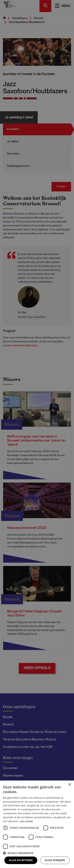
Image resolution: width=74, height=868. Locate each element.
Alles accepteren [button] (21, 860)
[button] (37, 853)
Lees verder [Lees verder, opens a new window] (26, 821)
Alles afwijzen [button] (55, 860)
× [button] (70, 785)
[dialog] (37, 434)
